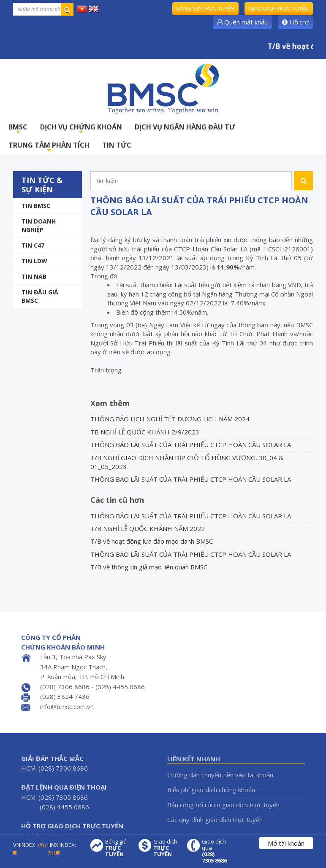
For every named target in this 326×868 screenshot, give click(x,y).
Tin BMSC (36, 206)
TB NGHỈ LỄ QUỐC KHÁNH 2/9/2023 (145, 432)
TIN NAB (34, 276)
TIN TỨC (117, 145)
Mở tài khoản (286, 843)
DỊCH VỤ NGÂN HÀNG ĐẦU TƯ (185, 127)
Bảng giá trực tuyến (205, 8)
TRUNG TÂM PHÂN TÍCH (49, 147)
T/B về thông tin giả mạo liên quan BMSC (149, 567)
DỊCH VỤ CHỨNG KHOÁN (81, 129)
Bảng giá (118, 848)
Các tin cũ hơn (117, 500)
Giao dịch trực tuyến (279, 8)
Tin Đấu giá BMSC (40, 296)
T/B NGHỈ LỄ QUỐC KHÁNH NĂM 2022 (148, 528)
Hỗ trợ (295, 22)
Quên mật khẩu (242, 22)
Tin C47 (33, 245)
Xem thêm (110, 403)
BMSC (18, 129)
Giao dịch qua (215, 851)
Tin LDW (34, 261)
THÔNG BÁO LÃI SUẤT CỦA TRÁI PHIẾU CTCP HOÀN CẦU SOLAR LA (191, 445)
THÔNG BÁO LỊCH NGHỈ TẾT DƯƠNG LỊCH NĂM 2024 (170, 419)
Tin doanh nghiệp (39, 225)
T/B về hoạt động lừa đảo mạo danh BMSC (152, 541)
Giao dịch (166, 848)
